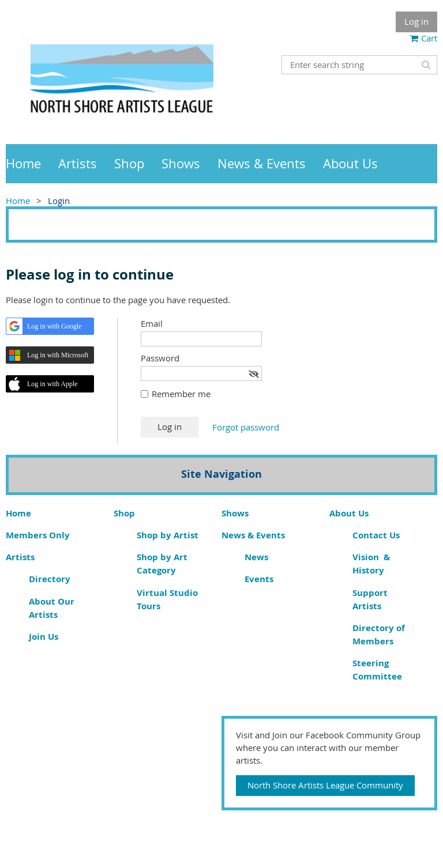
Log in (416, 21)
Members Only (38, 535)
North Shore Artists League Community (325, 785)
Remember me (181, 394)
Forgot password (246, 427)
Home (18, 201)
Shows (235, 513)
